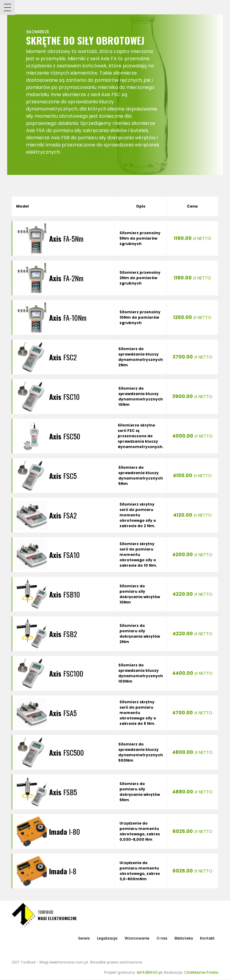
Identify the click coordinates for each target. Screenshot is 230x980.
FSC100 (66, 673)
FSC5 (63, 476)
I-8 (63, 871)
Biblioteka (184, 938)
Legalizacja (107, 938)
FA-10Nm (68, 317)
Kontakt (207, 938)
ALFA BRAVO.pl (149, 972)
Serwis (84, 938)
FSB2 (63, 634)
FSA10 (64, 555)
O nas (162, 938)
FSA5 (63, 713)
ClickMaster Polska (201, 972)
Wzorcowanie (137, 938)
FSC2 (63, 357)
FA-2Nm (66, 278)
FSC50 (65, 436)
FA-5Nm (66, 238)
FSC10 (64, 397)
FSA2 (63, 515)
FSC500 (66, 752)
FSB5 (63, 792)
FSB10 (65, 594)
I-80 (65, 831)
